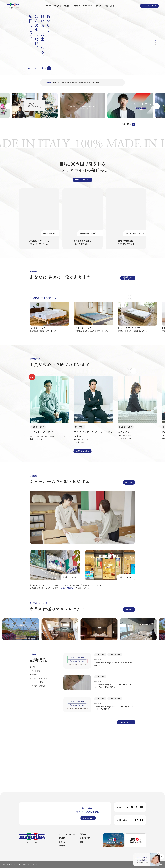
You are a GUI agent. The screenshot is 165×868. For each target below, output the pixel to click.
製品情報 (71, 6)
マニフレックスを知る (57, 6)
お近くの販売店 (67, 643)
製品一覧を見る (128, 282)
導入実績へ (129, 665)
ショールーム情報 (37, 737)
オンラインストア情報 (38, 734)
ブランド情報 (35, 726)
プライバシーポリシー (34, 865)
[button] (155, 42)
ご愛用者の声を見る (83, 506)
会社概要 (24, 865)
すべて (32, 722)
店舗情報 (80, 6)
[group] (81, 44)
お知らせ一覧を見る (126, 777)
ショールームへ (88, 819)
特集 (82, 843)
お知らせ (102, 6)
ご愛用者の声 (91, 6)
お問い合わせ (113, 6)
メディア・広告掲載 (38, 741)
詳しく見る (129, 537)
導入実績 (83, 835)
